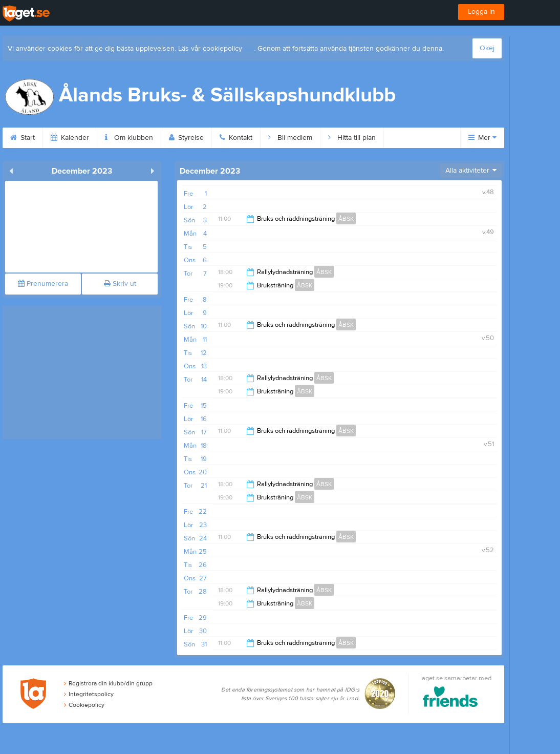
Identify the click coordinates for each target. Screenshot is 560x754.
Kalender (70, 138)
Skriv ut (120, 284)
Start (23, 138)
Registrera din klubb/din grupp (108, 683)
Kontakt (236, 138)
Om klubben (129, 138)
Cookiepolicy (84, 705)
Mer (482, 138)
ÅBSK (346, 219)
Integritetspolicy (89, 694)
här (249, 49)
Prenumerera (43, 284)
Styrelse (186, 138)
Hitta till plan (352, 138)
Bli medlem (290, 138)
